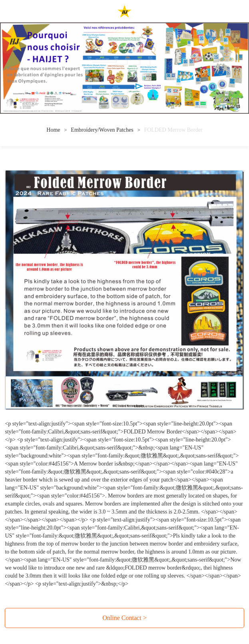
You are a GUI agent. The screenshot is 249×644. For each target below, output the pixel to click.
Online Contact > (124, 618)
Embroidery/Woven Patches (102, 130)
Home (53, 130)
